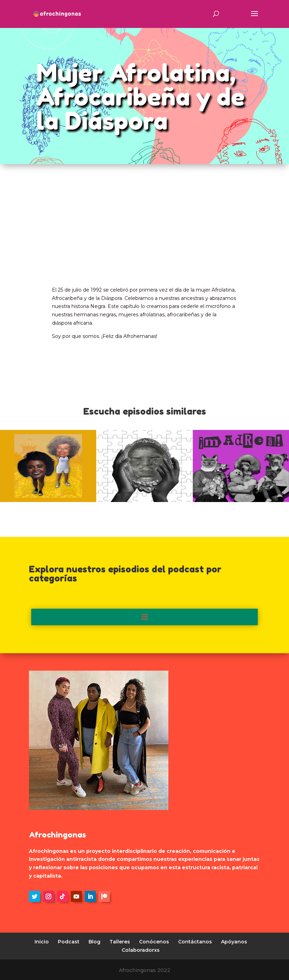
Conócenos (154, 942)
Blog (94, 942)
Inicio (42, 942)
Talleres (120, 942)
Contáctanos (195, 942)
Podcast (69, 942)
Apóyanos (234, 942)
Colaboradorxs (141, 950)
